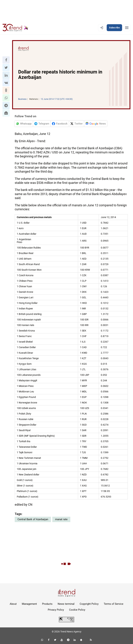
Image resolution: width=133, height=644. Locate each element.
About (13, 604)
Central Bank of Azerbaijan (33, 519)
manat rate (61, 519)
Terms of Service (114, 604)
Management (29, 604)
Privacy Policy (56, 610)
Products (47, 604)
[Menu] (127, 28)
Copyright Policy (89, 604)
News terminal (66, 604)
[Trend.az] (15, 28)
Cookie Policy (77, 610)
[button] (6, 60)
